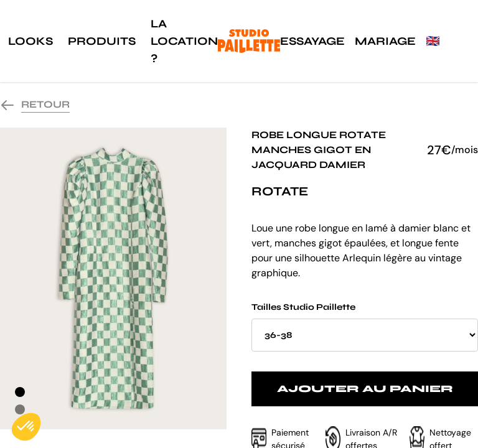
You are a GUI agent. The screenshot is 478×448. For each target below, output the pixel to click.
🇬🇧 (433, 41)
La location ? (184, 41)
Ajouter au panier (365, 389)
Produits (102, 41)
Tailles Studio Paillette (365, 327)
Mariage (385, 41)
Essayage (312, 41)
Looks (30, 41)
